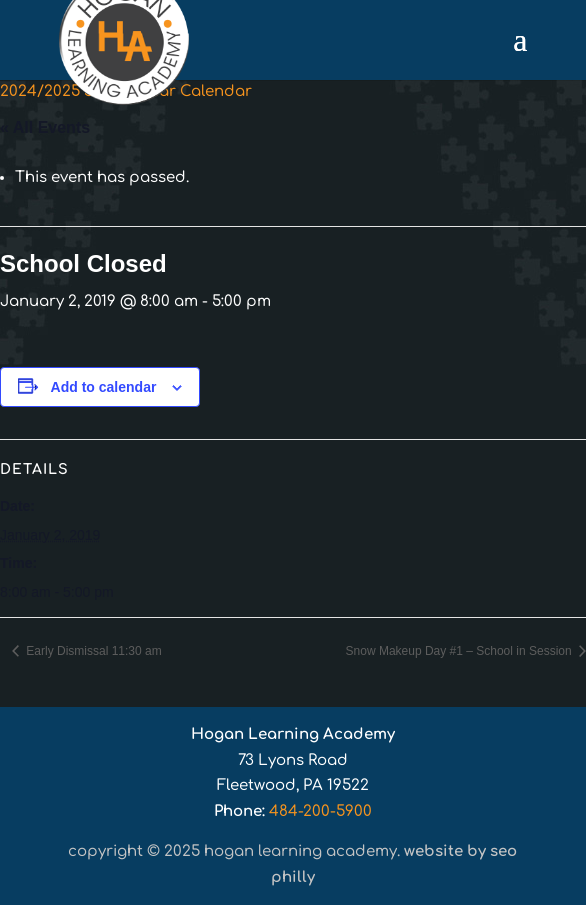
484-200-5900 (320, 811)
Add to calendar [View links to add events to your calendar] (104, 387)
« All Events (45, 127)
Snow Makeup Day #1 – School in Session (460, 651)
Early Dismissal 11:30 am (92, 651)
